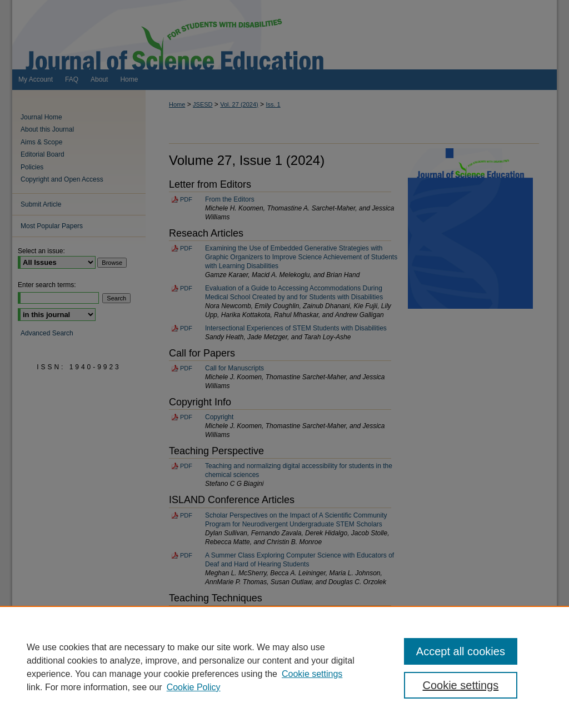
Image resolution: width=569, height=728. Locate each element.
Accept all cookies (461, 651)
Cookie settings (312, 674)
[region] (284, 667)
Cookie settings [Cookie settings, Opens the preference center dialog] (460, 685)
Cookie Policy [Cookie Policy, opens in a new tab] (194, 687)
